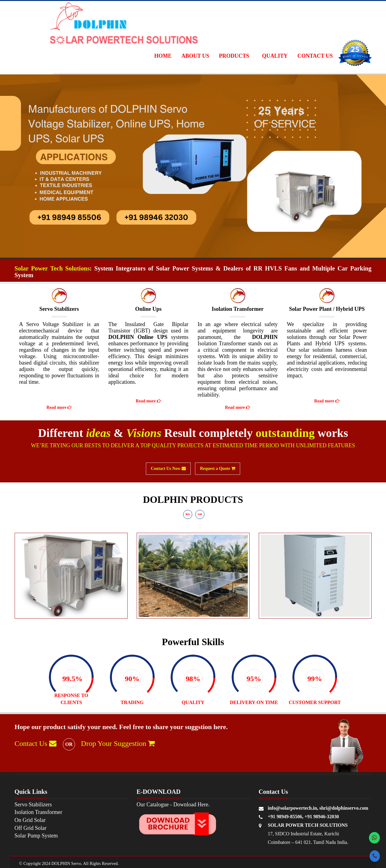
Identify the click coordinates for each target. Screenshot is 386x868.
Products (234, 56)
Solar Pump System (36, 836)
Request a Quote (217, 469)
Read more (59, 407)
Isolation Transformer (39, 812)
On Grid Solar (30, 820)
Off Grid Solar (31, 828)
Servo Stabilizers (33, 804)
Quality (275, 56)
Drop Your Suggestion (118, 743)
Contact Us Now (168, 469)
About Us (195, 56)
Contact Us (315, 56)
